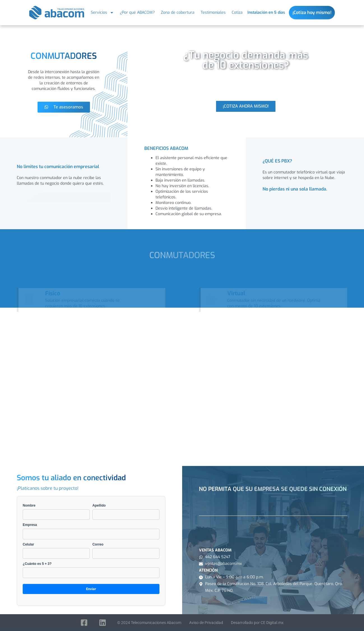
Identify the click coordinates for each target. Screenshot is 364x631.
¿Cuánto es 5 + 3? (91, 570)
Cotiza (237, 13)
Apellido (126, 512)
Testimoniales (213, 13)
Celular (56, 551)
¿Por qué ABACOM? (137, 13)
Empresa (91, 531)
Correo (126, 551)
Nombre (56, 512)
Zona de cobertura (178, 13)
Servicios (102, 13)
